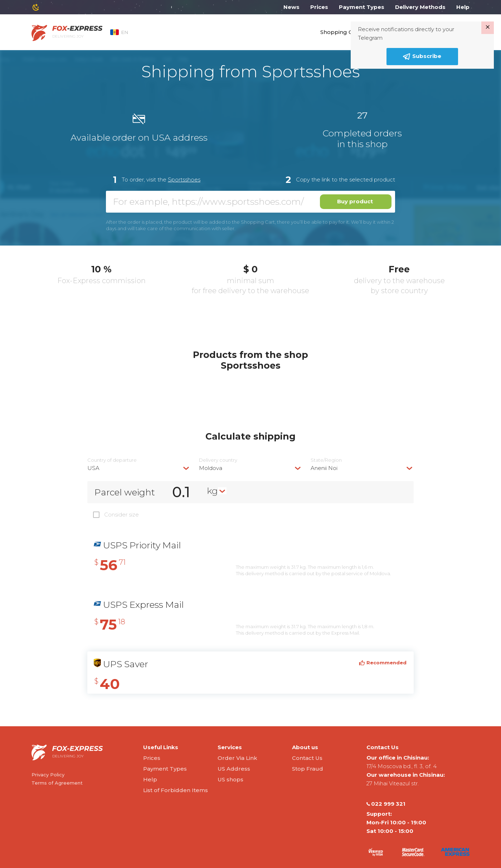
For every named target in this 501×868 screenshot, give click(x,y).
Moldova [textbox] (211, 468)
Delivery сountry (218, 460)
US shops (230, 779)
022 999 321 (386, 804)
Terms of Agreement (57, 783)
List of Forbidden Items (176, 790)
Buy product (355, 201)
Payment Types (362, 7)
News (291, 7)
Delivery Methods (420, 7)
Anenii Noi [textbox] (324, 468)
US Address (234, 769)
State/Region (326, 460)
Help (463, 7)
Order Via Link (237, 758)
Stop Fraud (308, 769)
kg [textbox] (212, 491)
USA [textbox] (93, 468)
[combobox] (139, 468)
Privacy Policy (48, 775)
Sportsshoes (184, 180)
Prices (319, 7)
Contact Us (307, 758)
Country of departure (112, 460)
